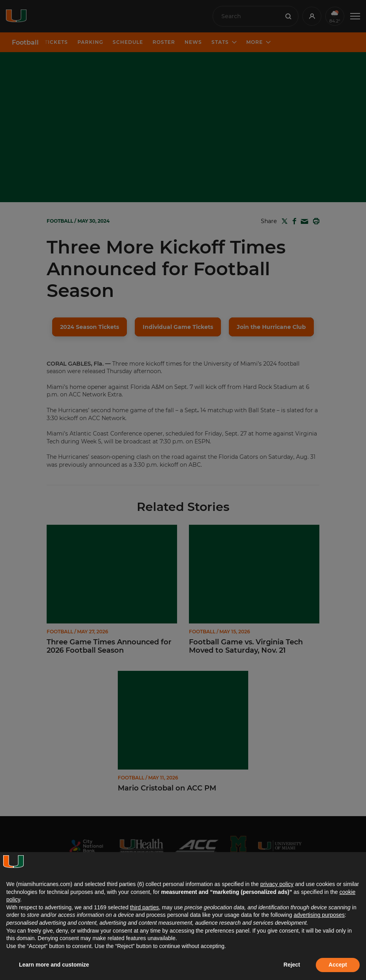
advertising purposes (319, 915)
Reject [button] (292, 965)
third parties (144, 907)
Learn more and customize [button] (54, 965)
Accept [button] (338, 965)
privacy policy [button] (277, 884)
